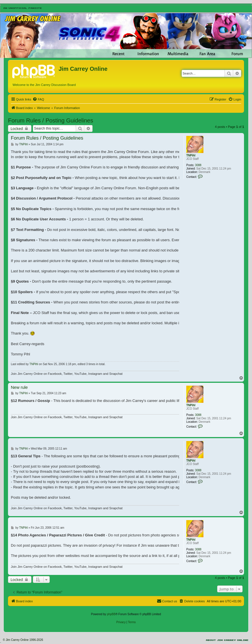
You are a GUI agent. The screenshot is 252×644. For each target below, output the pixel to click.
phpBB (111, 614)
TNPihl (191, 155)
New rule (19, 387)
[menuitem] (38, 99)
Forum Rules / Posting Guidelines (51, 120)
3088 (198, 165)
